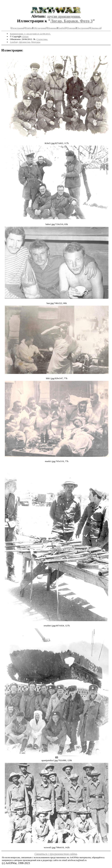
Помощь (71, 28)
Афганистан (24, 42)
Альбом (14, 42)
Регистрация (18, 28)
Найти (29, 28)
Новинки (52, 28)
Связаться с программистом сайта (56, 854)
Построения (83, 28)
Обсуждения (40, 28)
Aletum (25, 36)
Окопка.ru (96, 28)
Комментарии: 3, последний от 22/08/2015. (30, 34)
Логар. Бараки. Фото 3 (72, 21)
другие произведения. (64, 16)
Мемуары (36, 42)
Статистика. (42, 39)
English (62, 28)
